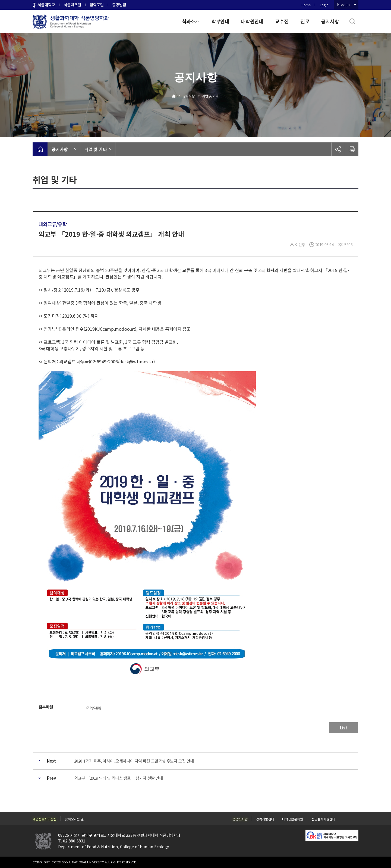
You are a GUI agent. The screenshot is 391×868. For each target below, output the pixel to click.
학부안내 (220, 21)
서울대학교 (46, 5)
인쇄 (352, 149)
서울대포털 (72, 5)
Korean (343, 5)
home (40, 149)
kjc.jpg (96, 707)
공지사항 (330, 21)
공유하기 (338, 149)
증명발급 (119, 5)
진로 (305, 21)
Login (324, 5)
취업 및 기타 (210, 96)
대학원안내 (252, 21)
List (344, 728)
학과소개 (191, 21)
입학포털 (97, 5)
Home (306, 5)
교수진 (282, 21)
